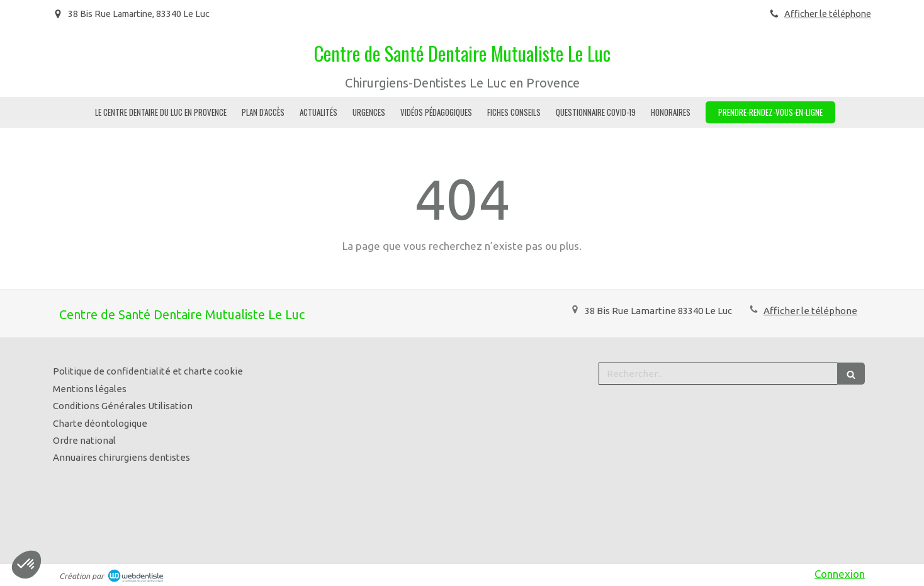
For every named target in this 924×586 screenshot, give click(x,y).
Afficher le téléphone (828, 14)
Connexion (840, 574)
